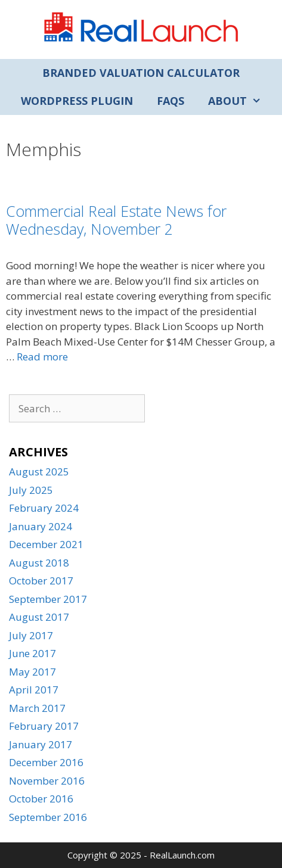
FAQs (171, 101)
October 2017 (41, 581)
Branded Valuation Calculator (141, 73)
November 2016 (47, 781)
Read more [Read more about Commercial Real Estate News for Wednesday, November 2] (42, 357)
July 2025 (31, 490)
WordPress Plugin (77, 101)
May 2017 (32, 672)
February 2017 (44, 726)
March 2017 (37, 708)
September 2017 (48, 599)
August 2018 (39, 563)
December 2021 (46, 544)
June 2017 (32, 653)
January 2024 (41, 526)
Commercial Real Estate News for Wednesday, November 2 (116, 220)
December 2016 (46, 762)
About (241, 101)
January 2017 (41, 744)
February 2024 (44, 508)
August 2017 (39, 617)
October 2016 (41, 799)
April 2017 (34, 690)
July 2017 (31, 635)
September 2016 (48, 817)
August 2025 (39, 472)
